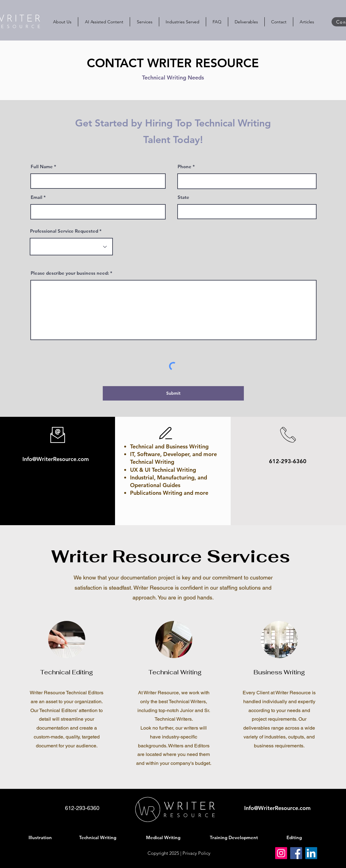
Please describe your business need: (70, 273)
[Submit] (173, 393)
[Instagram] (281, 853)
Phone (185, 167)
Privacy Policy (196, 853)
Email (37, 197)
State (183, 197)
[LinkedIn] (311, 853)
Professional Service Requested (64, 231)
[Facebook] (296, 853)
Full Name (42, 167)
